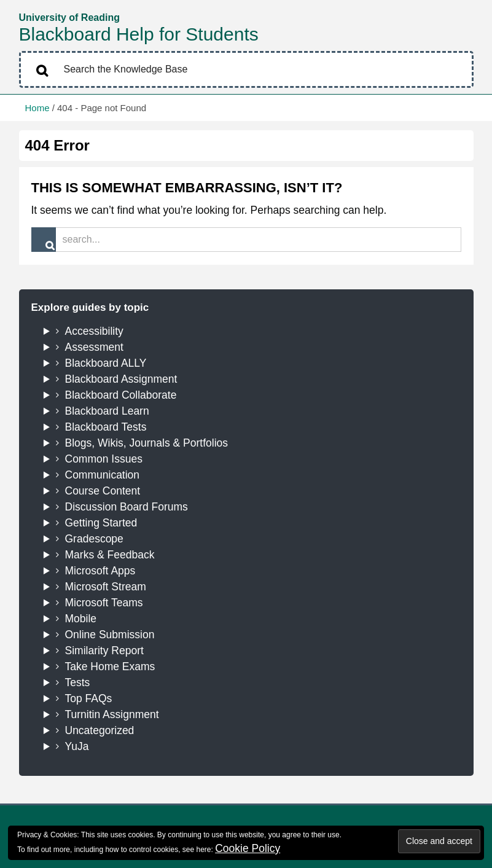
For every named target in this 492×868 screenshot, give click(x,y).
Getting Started (101, 523)
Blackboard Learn (107, 411)
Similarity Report (104, 651)
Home (37, 108)
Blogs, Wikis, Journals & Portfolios (147, 443)
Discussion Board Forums (127, 507)
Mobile (81, 619)
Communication (103, 475)
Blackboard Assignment (121, 379)
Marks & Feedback (110, 555)
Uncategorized (100, 730)
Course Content (103, 491)
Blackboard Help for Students (139, 34)
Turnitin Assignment (112, 714)
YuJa (77, 746)
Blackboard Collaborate (121, 395)
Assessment (94, 347)
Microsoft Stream (106, 587)
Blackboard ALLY (106, 363)
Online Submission (110, 635)
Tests (78, 682)
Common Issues (104, 459)
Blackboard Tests (106, 427)
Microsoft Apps (100, 571)
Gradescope (94, 539)
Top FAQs (89, 698)
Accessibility (94, 331)
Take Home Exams (110, 667)
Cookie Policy (248, 848)
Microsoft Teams (104, 603)
